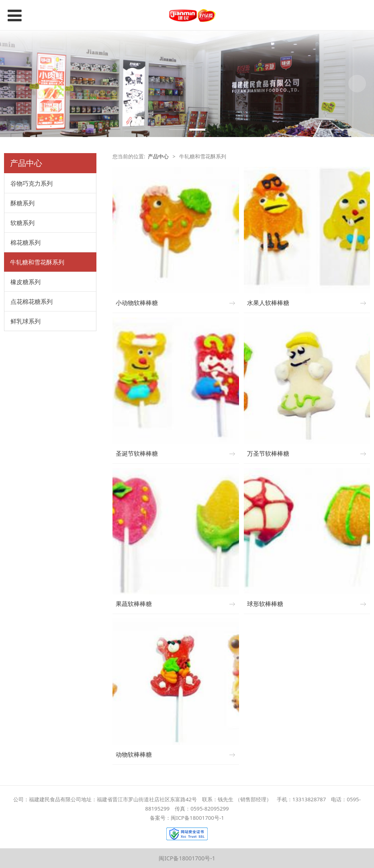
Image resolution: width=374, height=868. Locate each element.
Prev (17, 84)
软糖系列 (22, 223)
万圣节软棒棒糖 (268, 453)
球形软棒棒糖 (265, 604)
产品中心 (158, 157)
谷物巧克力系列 (32, 183)
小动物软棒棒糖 (137, 303)
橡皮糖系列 (26, 282)
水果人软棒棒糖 (268, 303)
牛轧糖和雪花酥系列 (37, 262)
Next (357, 84)
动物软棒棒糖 (134, 754)
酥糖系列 (22, 203)
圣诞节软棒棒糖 (137, 453)
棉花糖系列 (26, 242)
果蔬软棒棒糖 (134, 604)
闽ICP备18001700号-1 (187, 858)
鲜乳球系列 (26, 321)
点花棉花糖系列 (32, 301)
